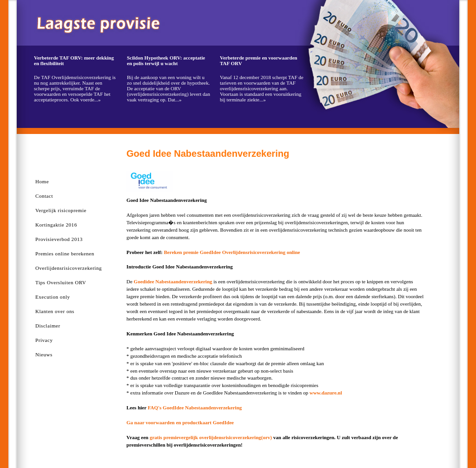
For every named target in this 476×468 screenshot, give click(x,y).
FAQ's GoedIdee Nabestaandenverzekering (195, 408)
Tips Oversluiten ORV (61, 282)
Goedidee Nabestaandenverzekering (173, 281)
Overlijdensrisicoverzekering (69, 268)
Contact (44, 196)
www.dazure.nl (326, 393)
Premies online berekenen (65, 254)
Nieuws (44, 354)
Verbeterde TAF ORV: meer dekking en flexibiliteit (74, 60)
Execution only (53, 297)
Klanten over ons (55, 311)
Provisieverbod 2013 (59, 239)
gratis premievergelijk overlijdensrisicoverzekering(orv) (211, 437)
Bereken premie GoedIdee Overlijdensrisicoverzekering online (232, 252)
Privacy (44, 340)
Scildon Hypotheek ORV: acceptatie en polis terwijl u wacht (166, 60)
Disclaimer (48, 326)
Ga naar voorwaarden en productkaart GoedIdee (180, 422)
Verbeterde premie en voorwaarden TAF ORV (259, 60)
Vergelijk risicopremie (61, 210)
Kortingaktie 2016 (56, 225)
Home (42, 181)
